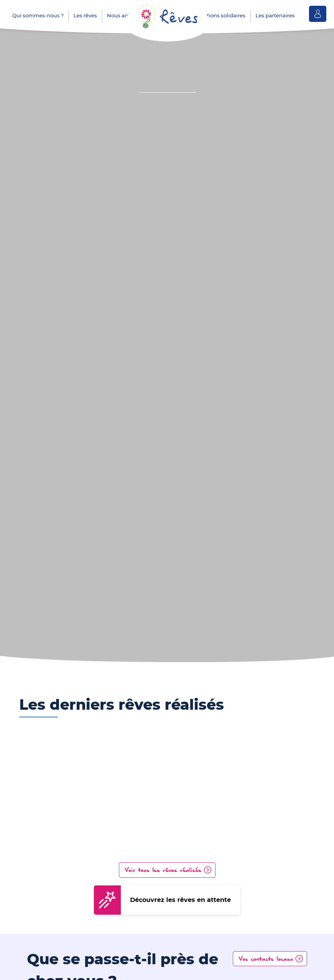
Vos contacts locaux (266, 958)
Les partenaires (275, 16)
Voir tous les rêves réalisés (163, 870)
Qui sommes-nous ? (38, 16)
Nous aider (121, 16)
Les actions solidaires (218, 16)
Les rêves (85, 16)
